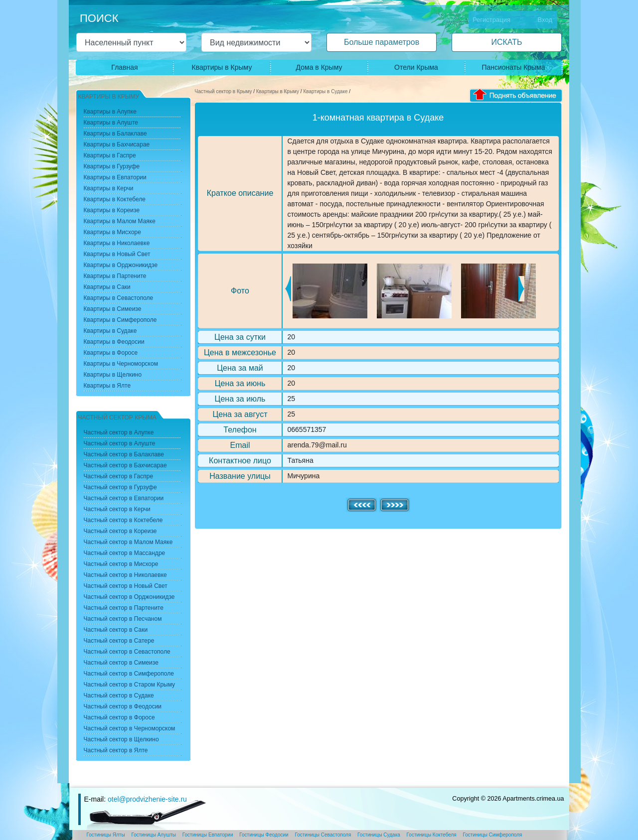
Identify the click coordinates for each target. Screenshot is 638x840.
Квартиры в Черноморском (121, 364)
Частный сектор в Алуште (120, 443)
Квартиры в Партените (115, 276)
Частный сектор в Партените (124, 608)
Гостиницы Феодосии (264, 835)
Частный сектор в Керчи (117, 509)
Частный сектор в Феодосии (123, 706)
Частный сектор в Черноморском (130, 728)
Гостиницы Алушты (154, 835)
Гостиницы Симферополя (493, 835)
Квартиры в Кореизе (112, 210)
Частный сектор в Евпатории (124, 498)
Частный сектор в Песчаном (123, 619)
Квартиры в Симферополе (120, 320)
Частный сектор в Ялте (116, 750)
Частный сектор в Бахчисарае (125, 465)
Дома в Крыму (319, 67)
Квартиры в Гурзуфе (112, 166)
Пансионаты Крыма (513, 67)
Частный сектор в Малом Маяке (128, 542)
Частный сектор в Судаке (119, 696)
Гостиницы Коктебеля (432, 835)
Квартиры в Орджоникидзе (121, 265)
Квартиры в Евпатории (115, 177)
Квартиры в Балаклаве (115, 134)
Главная (124, 67)
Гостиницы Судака (379, 835)
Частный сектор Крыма (117, 418)
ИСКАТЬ (506, 42)
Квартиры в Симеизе (113, 309)
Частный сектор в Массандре (125, 553)
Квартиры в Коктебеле (115, 199)
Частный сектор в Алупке (119, 432)
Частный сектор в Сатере (119, 641)
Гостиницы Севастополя (323, 835)
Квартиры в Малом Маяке (120, 221)
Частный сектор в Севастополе (127, 652)
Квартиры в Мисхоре (112, 232)
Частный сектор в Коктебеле (123, 520)
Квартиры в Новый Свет (117, 254)
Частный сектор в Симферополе (129, 674)
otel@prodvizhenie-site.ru (147, 799)
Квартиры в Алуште (111, 123)
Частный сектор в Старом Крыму (130, 685)
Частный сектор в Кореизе (120, 531)
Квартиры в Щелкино (113, 375)
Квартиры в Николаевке (117, 243)
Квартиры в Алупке (110, 112)
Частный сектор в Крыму (224, 91)
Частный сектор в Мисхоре (121, 564)
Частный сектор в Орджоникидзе (129, 597)
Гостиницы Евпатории (208, 835)
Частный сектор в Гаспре (119, 476)
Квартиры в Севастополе (119, 298)
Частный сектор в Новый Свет (126, 586)
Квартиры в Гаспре (110, 155)
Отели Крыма (416, 67)
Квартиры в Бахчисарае (117, 144)
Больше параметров (382, 42)
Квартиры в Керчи (109, 188)
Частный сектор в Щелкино (121, 739)
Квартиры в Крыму (222, 67)
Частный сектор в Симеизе (121, 663)
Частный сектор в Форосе (119, 717)
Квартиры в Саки (107, 287)
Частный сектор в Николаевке (125, 575)
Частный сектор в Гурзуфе (120, 487)
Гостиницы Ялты (106, 835)
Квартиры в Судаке (325, 91)
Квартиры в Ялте (107, 386)
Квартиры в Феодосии (114, 342)
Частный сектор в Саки (116, 630)
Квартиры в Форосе (111, 353)
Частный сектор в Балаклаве (124, 454)
